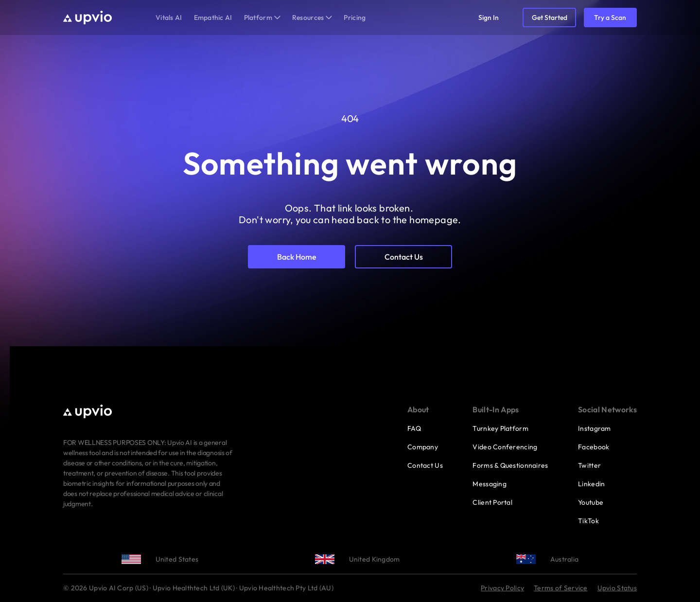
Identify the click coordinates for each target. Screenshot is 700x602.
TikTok (588, 521)
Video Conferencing (505, 447)
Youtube (591, 502)
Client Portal (492, 502)
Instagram (595, 428)
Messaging (490, 484)
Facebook (594, 447)
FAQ (414, 428)
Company (423, 447)
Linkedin (591, 484)
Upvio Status (617, 588)
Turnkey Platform (500, 428)
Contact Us (425, 465)
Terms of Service (560, 588)
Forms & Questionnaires (510, 465)
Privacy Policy (502, 588)
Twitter (589, 465)
